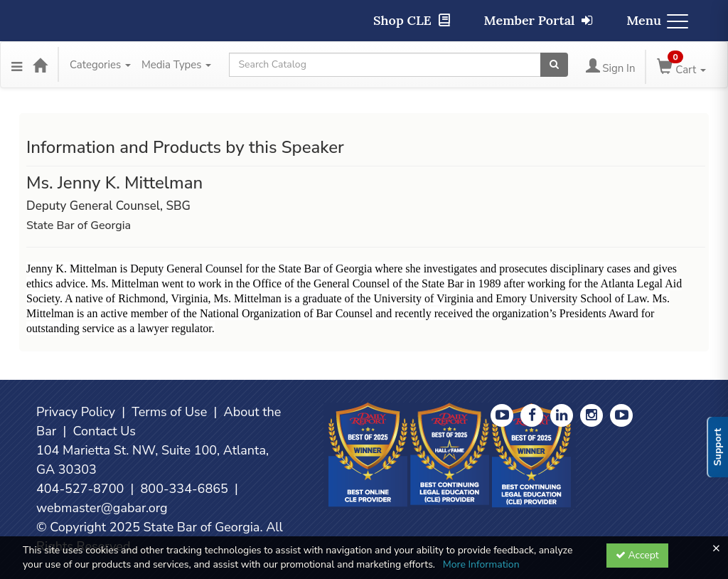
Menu (657, 20)
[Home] (40, 65)
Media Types (176, 65)
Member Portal (539, 20)
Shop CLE (412, 20)
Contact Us (104, 431)
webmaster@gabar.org (102, 508)
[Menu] (17, 65)
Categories (100, 65)
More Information (481, 564)
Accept (637, 555)
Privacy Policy (76, 412)
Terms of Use (169, 412)
